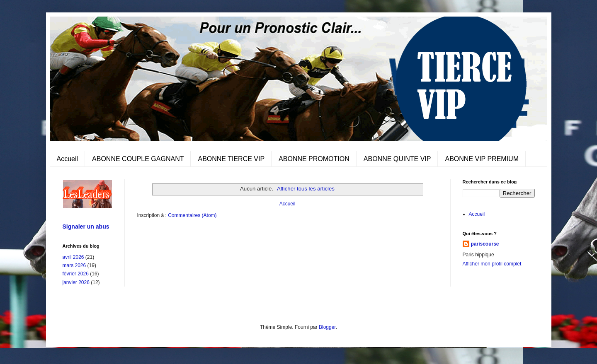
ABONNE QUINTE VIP (397, 159)
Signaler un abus (86, 227)
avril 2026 (73, 257)
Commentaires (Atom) (192, 215)
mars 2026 (74, 265)
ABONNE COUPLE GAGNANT (138, 159)
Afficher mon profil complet (492, 264)
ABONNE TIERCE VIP (231, 159)
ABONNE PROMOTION (314, 159)
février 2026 (76, 274)
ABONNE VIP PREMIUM (482, 159)
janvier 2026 (76, 282)
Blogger (327, 327)
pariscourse (485, 244)
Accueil (68, 159)
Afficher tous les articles (306, 189)
